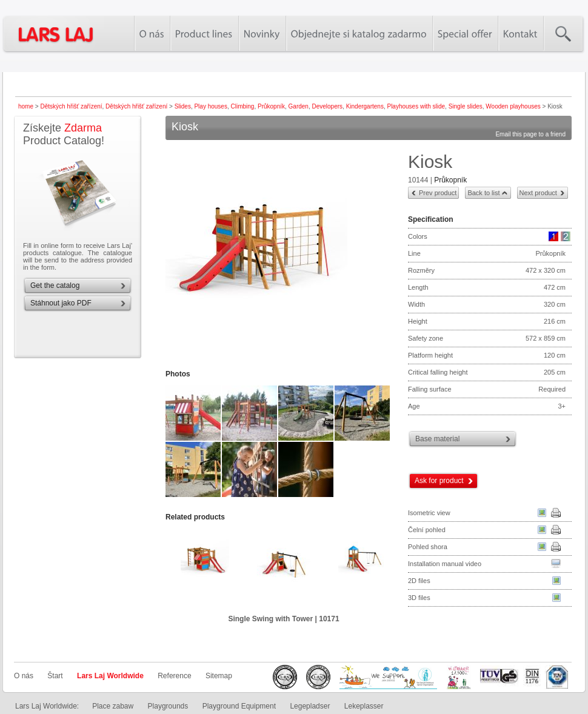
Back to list (483, 193)
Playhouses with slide (416, 106)
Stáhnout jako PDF (61, 303)
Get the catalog (55, 285)
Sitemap (219, 676)
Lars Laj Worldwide (110, 676)
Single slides (466, 106)
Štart (55, 676)
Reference (174, 676)
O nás (24, 676)
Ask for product (439, 481)
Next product (538, 193)
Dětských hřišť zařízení (71, 106)
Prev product (438, 193)
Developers (327, 106)
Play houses (210, 106)
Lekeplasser (364, 706)
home (26, 106)
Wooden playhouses (513, 106)
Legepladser (310, 706)
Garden (299, 106)
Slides (183, 106)
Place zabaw (113, 706)
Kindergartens (365, 106)
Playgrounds (168, 706)
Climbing (243, 106)
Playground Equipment (239, 706)
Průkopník (271, 106)
